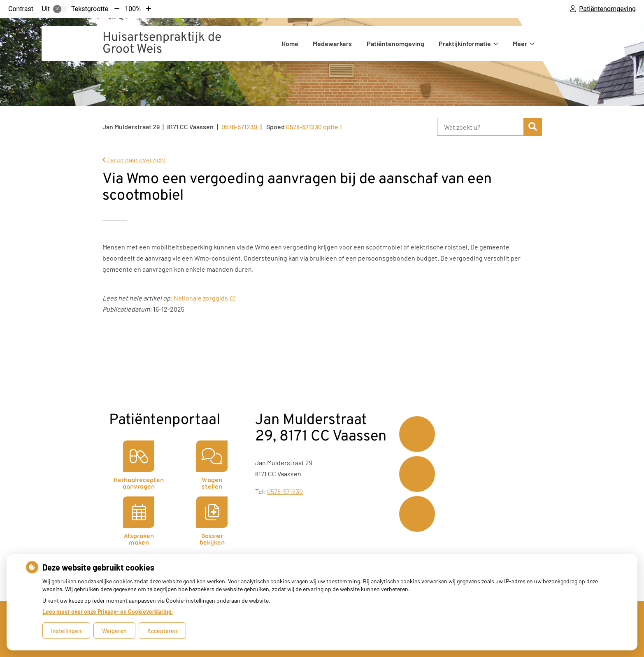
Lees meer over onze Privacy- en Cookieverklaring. (108, 612)
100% (133, 9)
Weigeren (114, 631)
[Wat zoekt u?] (480, 127)
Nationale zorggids (205, 298)
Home (290, 43)
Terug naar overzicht (134, 160)
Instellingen (66, 631)
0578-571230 (285, 491)
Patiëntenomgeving (395, 43)
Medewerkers (332, 43)
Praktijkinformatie (465, 43)
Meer (520, 43)
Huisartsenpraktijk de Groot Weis (162, 44)
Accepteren (162, 631)
